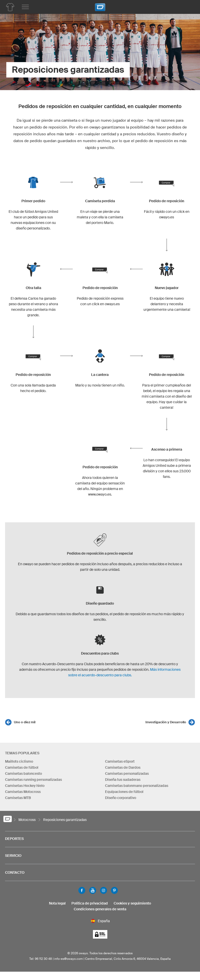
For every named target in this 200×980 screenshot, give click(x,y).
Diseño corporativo (121, 798)
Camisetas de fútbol (22, 767)
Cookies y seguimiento (132, 903)
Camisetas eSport (120, 761)
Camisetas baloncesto (23, 773)
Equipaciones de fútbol (124, 792)
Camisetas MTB (18, 798)
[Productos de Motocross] (10, 7)
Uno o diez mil (25, 722)
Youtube (93, 890)
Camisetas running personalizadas (33, 780)
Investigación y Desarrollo (166, 722)
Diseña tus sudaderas (123, 780)
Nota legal (57, 903)
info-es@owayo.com (69, 959)
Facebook (82, 890)
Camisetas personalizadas (127, 773)
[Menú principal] (25, 7)
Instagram (104, 890)
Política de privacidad (90, 903)
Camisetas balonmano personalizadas (137, 786)
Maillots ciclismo (19, 761)
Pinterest (114, 890)
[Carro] (189, 6)
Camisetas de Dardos (123, 767)
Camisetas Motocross (23, 792)
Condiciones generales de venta (100, 909)
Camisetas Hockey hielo (25, 786)
